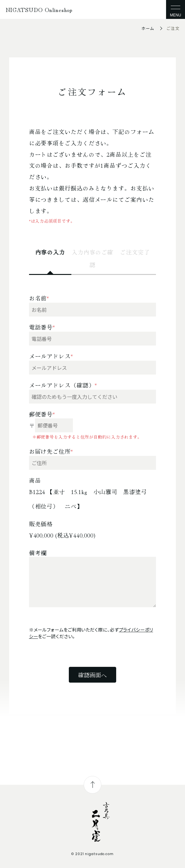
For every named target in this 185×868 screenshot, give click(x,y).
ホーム (148, 28)
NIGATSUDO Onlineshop (39, 9)
